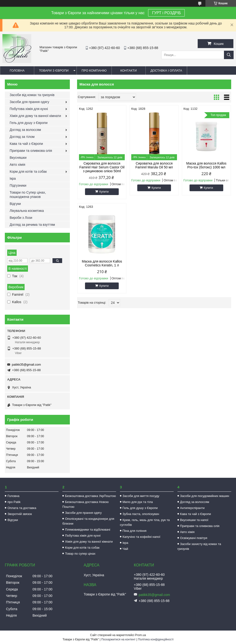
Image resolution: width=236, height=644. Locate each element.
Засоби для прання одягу (29, 102)
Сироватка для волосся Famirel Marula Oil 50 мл (154, 165)
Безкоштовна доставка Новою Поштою (85, 504)
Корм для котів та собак (28, 172)
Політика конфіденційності (156, 639)
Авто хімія (17, 165)
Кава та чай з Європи (26, 144)
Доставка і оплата (166, 71)
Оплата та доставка (22, 508)
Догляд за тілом (22, 137)
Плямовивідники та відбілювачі (88, 530)
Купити (104, 192)
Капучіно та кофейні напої (141, 537)
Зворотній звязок (20, 514)
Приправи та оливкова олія (31, 151)
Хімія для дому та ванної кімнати (35, 116)
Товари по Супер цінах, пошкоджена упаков (28, 195)
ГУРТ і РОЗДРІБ (166, 13)
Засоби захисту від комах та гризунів (199, 546)
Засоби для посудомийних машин (205, 496)
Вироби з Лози (21, 218)
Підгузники (18, 185)
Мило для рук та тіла (138, 502)
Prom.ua (141, 635)
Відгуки (15, 204)
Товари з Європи (54, 71)
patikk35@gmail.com (26, 365)
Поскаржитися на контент (118, 639)
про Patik (14, 502)
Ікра (13, 178)
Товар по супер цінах (80, 554)
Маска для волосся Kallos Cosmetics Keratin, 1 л (102, 263)
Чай (125, 549)
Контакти (129, 71)
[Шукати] (229, 55)
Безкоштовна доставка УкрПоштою (90, 496)
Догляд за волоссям (25, 130)
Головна (17, 71)
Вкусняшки (18, 158)
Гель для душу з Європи (29, 123)
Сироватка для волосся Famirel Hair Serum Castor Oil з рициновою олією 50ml (102, 167)
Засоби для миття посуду (141, 496)
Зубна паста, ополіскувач (141, 514)
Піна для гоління (134, 531)
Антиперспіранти (192, 508)
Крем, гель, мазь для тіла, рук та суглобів (145, 522)
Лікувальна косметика (27, 211)
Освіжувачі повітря (194, 538)
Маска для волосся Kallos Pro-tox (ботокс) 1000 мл (206, 165)
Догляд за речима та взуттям (32, 225)
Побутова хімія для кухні (29, 109)
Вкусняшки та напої (194, 520)
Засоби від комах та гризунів (32, 95)
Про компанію (94, 71)
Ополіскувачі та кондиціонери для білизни (88, 521)
